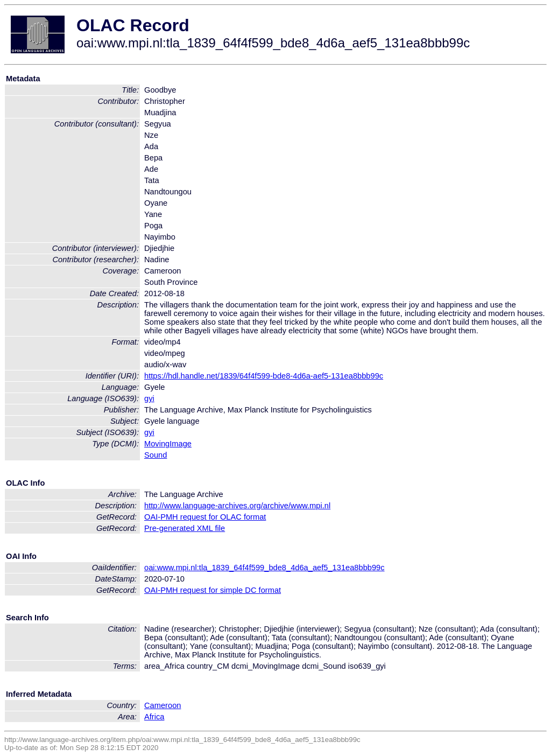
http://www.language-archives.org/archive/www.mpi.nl (237, 506)
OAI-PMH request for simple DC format (213, 590)
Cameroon (163, 705)
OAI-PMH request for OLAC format (205, 517)
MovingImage (168, 444)
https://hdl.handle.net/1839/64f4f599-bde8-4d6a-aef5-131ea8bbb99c (264, 376)
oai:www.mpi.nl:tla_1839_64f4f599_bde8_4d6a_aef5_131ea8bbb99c (264, 568)
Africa (154, 717)
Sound (156, 455)
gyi (149, 398)
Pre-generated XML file (185, 528)
